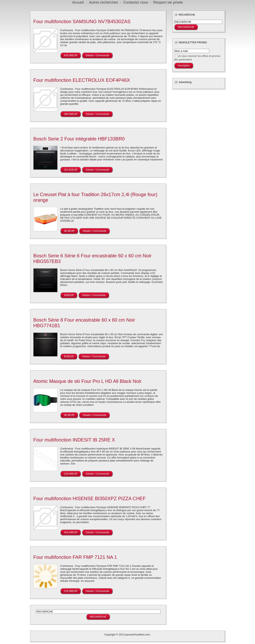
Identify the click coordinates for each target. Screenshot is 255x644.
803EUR (69, 356)
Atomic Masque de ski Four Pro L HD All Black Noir (87, 381)
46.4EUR (69, 231)
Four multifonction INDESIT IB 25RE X (74, 440)
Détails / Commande (97, 55)
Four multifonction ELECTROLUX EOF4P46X (82, 80)
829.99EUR (71, 55)
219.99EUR (71, 591)
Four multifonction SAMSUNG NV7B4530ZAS (82, 21)
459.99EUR (71, 532)
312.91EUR (71, 170)
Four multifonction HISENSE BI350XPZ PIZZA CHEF (89, 498)
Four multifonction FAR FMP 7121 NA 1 (75, 557)
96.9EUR (69, 415)
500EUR (69, 295)
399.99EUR (71, 114)
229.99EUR (71, 474)
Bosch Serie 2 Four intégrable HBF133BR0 (79, 139)
